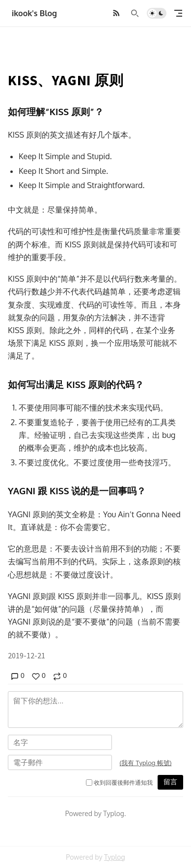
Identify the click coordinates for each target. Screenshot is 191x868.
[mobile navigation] (178, 13)
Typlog (115, 857)
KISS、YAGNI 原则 (66, 80)
